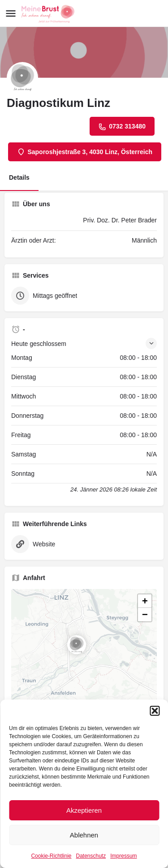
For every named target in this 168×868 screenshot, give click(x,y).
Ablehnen (84, 835)
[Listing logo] (22, 78)
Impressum (123, 856)
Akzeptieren (84, 810)
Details (19, 177)
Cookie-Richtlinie (51, 856)
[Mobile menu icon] (11, 14)
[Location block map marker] (77, 645)
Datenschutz (91, 856)
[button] (155, 711)
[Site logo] (49, 14)
